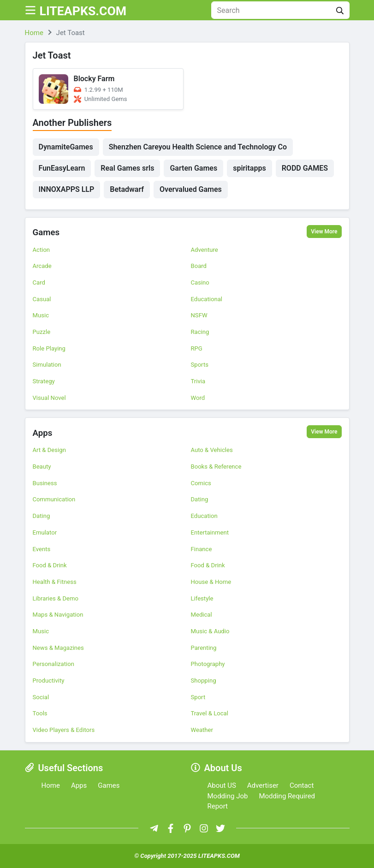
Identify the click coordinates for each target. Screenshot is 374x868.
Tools (40, 713)
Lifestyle (202, 598)
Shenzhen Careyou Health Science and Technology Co (198, 147)
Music (41, 315)
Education (204, 516)
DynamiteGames (66, 147)
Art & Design (49, 450)
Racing (200, 332)
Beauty (42, 467)
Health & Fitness (55, 582)
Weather (202, 730)
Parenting (204, 648)
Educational (207, 299)
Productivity (49, 681)
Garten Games (193, 168)
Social (41, 697)
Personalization (53, 664)
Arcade (42, 266)
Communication (54, 499)
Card (39, 282)
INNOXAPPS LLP (67, 189)
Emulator (45, 532)
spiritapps (249, 168)
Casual (42, 299)
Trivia (198, 381)
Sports (200, 365)
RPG (197, 348)
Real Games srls (127, 168)
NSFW (199, 315)
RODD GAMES (305, 168)
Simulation (47, 365)
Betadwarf (127, 189)
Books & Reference (216, 467)
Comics (201, 483)
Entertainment (210, 532)
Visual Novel (49, 398)
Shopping (204, 681)
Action (42, 250)
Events (42, 549)
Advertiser (263, 785)
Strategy (44, 381)
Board (199, 266)
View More (324, 232)
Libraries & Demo (56, 598)
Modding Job (228, 796)
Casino (200, 282)
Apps (43, 433)
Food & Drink (50, 565)
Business (45, 483)
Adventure (205, 250)
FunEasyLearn (62, 168)
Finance (202, 549)
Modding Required (287, 796)
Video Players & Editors (64, 730)
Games (47, 232)
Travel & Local (210, 713)
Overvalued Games (191, 189)
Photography (208, 664)
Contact (302, 785)
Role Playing (49, 348)
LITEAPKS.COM (92, 10)
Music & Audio (210, 631)
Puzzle (42, 332)
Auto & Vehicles (212, 450)
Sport (198, 697)
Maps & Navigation (58, 615)
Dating (200, 499)
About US (222, 785)
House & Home (211, 582)
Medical (202, 615)
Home (51, 785)
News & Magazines (58, 648)
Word (198, 398)
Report (218, 806)
